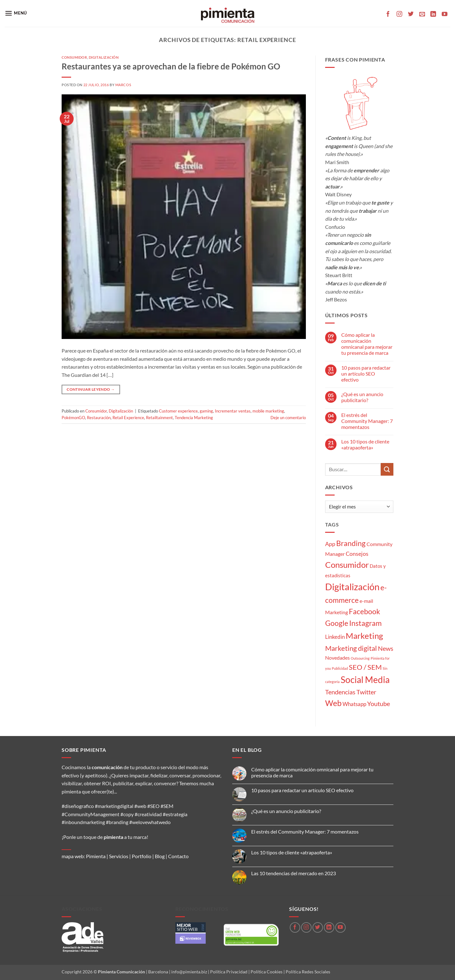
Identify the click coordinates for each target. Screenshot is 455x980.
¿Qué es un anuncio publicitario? (362, 397)
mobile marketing (268, 411)
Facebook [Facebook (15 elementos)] (364, 611)
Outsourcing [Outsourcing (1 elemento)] (360, 658)
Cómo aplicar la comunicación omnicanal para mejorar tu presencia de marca (367, 344)
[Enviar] (387, 469)
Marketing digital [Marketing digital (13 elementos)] (351, 648)
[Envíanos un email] (422, 15)
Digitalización (104, 57)
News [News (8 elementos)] (386, 648)
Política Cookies (267, 972)
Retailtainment (159, 418)
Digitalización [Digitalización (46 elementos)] (352, 587)
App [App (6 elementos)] (330, 544)
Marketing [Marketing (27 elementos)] (364, 636)
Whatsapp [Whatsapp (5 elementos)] (354, 704)
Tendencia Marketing (194, 418)
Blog (160, 856)
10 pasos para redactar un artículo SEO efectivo (366, 374)
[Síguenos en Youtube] (445, 15)
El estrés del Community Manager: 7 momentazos (367, 421)
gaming (206, 411)
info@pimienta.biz (189, 972)
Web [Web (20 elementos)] (333, 703)
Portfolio (142, 856)
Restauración (99, 418)
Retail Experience (128, 418)
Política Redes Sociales (308, 972)
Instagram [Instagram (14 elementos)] (365, 623)
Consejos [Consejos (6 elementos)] (357, 554)
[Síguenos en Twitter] (411, 15)
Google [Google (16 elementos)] (337, 623)
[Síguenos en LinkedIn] (433, 15)
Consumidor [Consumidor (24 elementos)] (347, 565)
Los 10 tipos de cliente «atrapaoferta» (365, 444)
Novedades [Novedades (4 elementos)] (337, 658)
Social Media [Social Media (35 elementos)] (365, 680)
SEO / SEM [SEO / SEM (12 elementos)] (365, 667)
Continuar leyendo (91, 389)
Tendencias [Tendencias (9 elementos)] (340, 692)
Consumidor (74, 57)
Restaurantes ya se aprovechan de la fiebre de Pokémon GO (171, 66)
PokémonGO (73, 418)
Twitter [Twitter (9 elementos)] (366, 692)
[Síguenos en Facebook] (388, 15)
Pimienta (96, 856)
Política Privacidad (229, 972)
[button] (16, 13)
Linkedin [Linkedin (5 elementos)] (335, 637)
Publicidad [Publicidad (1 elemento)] (340, 668)
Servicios (119, 856)
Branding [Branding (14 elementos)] (351, 543)
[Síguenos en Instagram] (399, 15)
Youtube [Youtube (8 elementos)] (379, 704)
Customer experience (178, 411)
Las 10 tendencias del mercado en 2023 (294, 873)
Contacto (178, 856)
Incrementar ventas (233, 411)
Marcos (123, 85)
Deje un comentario (288, 418)
